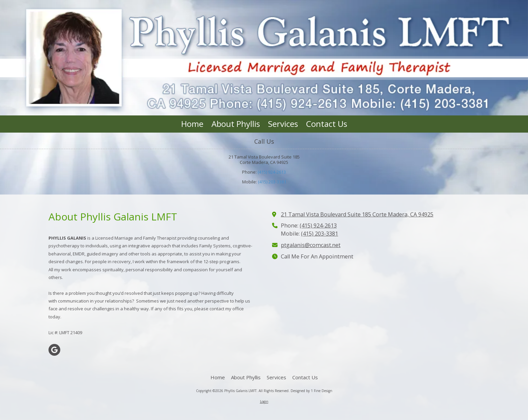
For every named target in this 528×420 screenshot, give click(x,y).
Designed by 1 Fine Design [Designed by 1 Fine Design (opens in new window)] (311, 391)
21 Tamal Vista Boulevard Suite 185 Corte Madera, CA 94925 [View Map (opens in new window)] (357, 214)
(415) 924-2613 (272, 172)
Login (264, 401)
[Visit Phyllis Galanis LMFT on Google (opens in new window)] (54, 350)
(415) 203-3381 (272, 182)
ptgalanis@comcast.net (311, 245)
